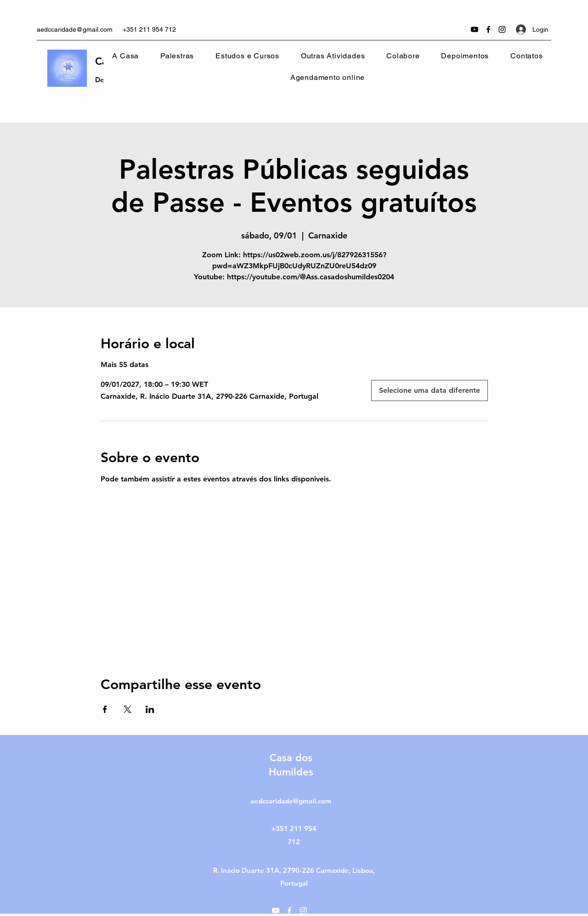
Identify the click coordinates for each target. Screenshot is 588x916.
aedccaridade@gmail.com (75, 29)
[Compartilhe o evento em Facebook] (105, 709)
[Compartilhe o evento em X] (127, 709)
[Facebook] (488, 29)
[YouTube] (475, 29)
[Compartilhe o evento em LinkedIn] (150, 709)
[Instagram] (502, 29)
